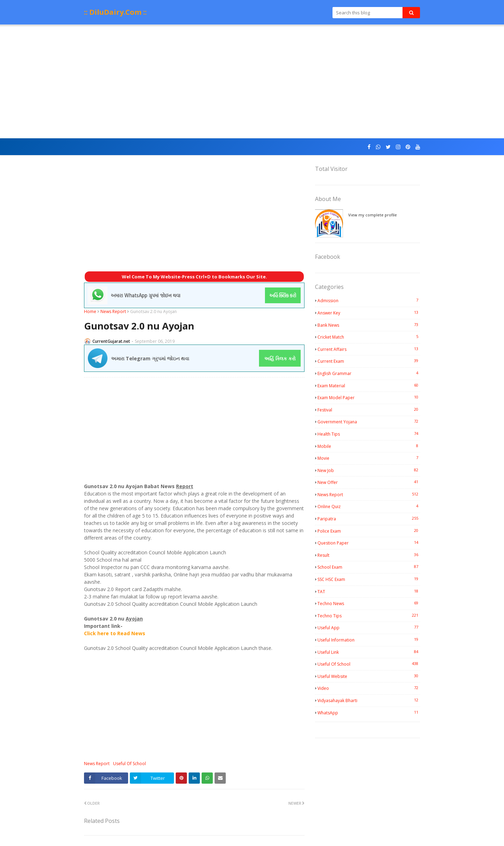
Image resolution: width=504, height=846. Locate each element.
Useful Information (369, 640)
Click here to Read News (115, 633)
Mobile (369, 446)
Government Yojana (369, 422)
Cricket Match (369, 337)
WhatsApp (369, 713)
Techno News (369, 603)
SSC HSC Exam (369, 579)
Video (369, 688)
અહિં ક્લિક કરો (280, 358)
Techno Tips (369, 616)
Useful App (369, 627)
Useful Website (369, 676)
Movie (369, 458)
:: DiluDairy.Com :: (115, 12)
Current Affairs (369, 349)
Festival (369, 410)
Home (90, 311)
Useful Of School (129, 764)
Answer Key (369, 313)
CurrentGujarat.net (111, 341)
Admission (369, 300)
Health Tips (369, 434)
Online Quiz (369, 506)
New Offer (369, 482)
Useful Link (369, 652)
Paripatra (369, 519)
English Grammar (369, 373)
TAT (369, 591)
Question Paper (369, 543)
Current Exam (369, 361)
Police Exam (369, 531)
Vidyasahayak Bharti (369, 700)
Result (369, 555)
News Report (113, 311)
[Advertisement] (252, 82)
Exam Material (369, 386)
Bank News (369, 325)
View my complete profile (373, 215)
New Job (369, 470)
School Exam (369, 567)
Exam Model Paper (369, 397)
